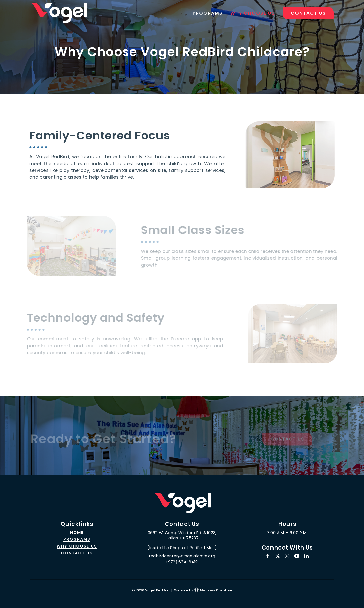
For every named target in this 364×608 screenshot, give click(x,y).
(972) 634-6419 (182, 562)
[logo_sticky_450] (182, 495)
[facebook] (268, 556)
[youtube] (297, 556)
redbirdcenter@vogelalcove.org (182, 556)
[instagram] (287, 556)
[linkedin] (306, 556)
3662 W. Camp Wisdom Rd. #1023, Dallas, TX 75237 (182, 535)
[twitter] (278, 556)
